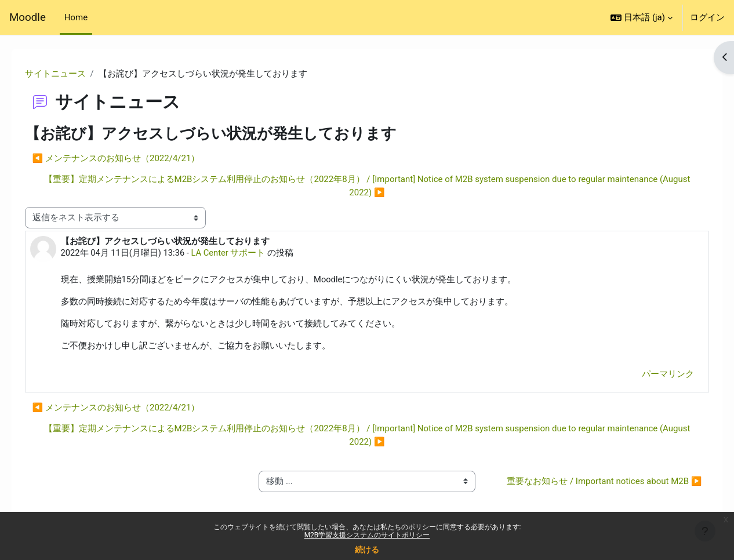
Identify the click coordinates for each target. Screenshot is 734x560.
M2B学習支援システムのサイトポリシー (367, 535)
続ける (367, 550)
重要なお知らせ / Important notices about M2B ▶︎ (591, 490)
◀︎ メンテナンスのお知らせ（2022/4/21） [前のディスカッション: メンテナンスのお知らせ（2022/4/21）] (132, 158)
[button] (642, 17)
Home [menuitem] (76, 17)
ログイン (707, 17)
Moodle (28, 17)
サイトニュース (72, 74)
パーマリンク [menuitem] (652, 376)
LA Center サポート (247, 253)
